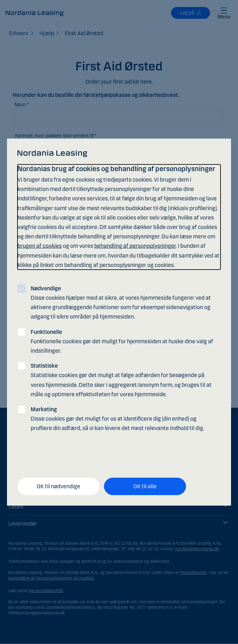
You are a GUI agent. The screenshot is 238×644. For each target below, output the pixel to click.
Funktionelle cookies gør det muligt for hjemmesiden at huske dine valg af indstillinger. (122, 341)
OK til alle (145, 486)
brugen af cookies (40, 246)
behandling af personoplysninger (135, 246)
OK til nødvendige (58, 486)
